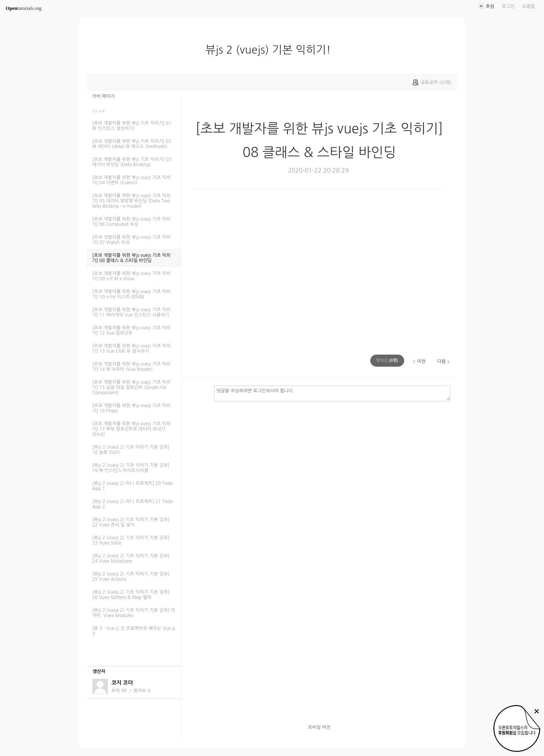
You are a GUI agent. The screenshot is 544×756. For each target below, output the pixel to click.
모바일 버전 (319, 727)
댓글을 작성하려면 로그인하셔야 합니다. (332, 393)
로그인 (508, 6)
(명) (387, 360)
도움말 (529, 6)
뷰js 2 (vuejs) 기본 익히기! (271, 50)
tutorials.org (24, 8)
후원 (490, 6)
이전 (421, 361)
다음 (441, 361)
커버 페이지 (104, 96)
